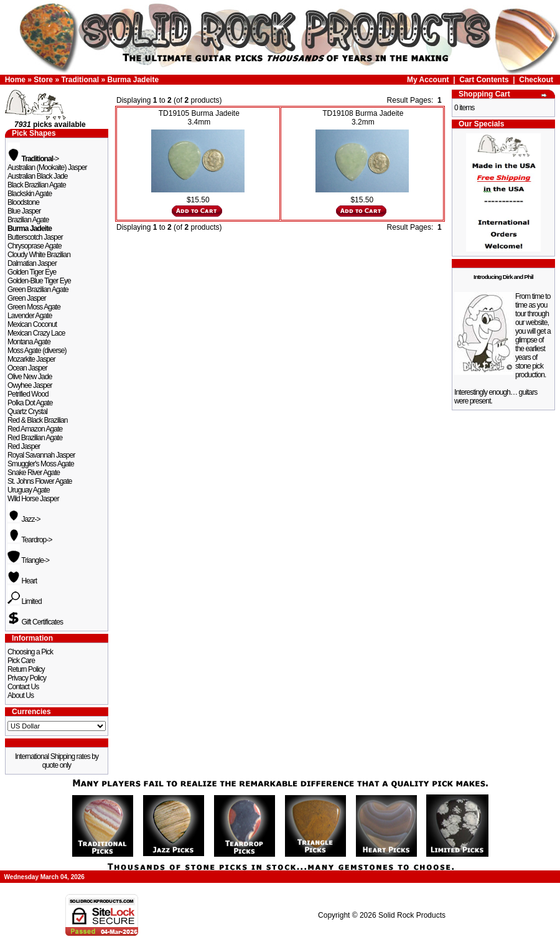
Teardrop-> (30, 540)
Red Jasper (24, 446)
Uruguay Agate (29, 490)
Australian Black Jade (38, 176)
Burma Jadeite (133, 80)
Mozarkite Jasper (31, 359)
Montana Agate (29, 342)
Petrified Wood (28, 394)
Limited (25, 601)
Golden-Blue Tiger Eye (39, 281)
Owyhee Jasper (30, 385)
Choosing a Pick (30, 652)
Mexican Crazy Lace (36, 333)
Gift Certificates (35, 622)
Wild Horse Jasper (33, 499)
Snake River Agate (34, 473)
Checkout (536, 80)
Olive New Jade (30, 377)
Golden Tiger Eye (32, 272)
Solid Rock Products (412, 915)
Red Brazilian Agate (35, 438)
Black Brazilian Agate (37, 185)
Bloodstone (23, 202)
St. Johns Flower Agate (40, 481)
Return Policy (26, 669)
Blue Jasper (24, 211)
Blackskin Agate (30, 194)
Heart (22, 581)
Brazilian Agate (28, 220)
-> (33, 159)
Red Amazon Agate (35, 429)
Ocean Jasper (27, 368)
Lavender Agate (30, 316)
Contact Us (23, 687)
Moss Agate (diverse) (37, 351)
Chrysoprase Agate (35, 246)
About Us (21, 695)
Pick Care (21, 661)
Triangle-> (28, 560)
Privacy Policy (27, 678)
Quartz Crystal (27, 412)
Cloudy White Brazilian (39, 255)
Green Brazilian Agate (38, 290)
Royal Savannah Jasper (41, 455)
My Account (428, 80)
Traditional (80, 80)
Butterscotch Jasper (35, 237)
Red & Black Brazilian (37, 420)
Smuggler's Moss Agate (41, 464)
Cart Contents (484, 80)
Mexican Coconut (32, 324)
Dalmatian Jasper (32, 263)
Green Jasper (27, 298)
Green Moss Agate (34, 307)
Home (15, 80)
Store (43, 80)
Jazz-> (24, 519)
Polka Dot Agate (30, 403)
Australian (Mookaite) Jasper (47, 167)
